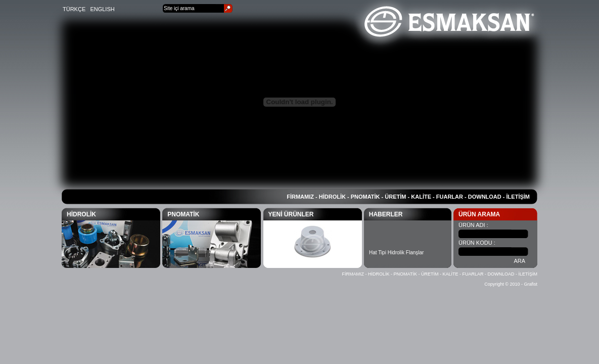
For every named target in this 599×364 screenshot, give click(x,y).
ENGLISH (102, 9)
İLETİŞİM (518, 197)
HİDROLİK (332, 197)
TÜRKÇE (74, 9)
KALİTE (421, 197)
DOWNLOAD (485, 197)
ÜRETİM (395, 197)
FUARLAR (450, 197)
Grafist (531, 284)
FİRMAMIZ (300, 197)
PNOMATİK (365, 197)
